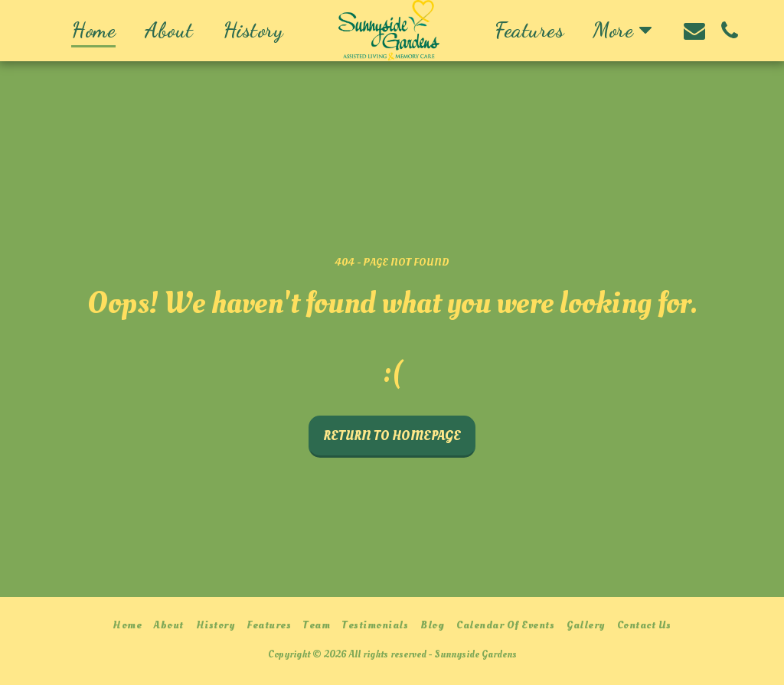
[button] (694, 30)
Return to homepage (392, 436)
